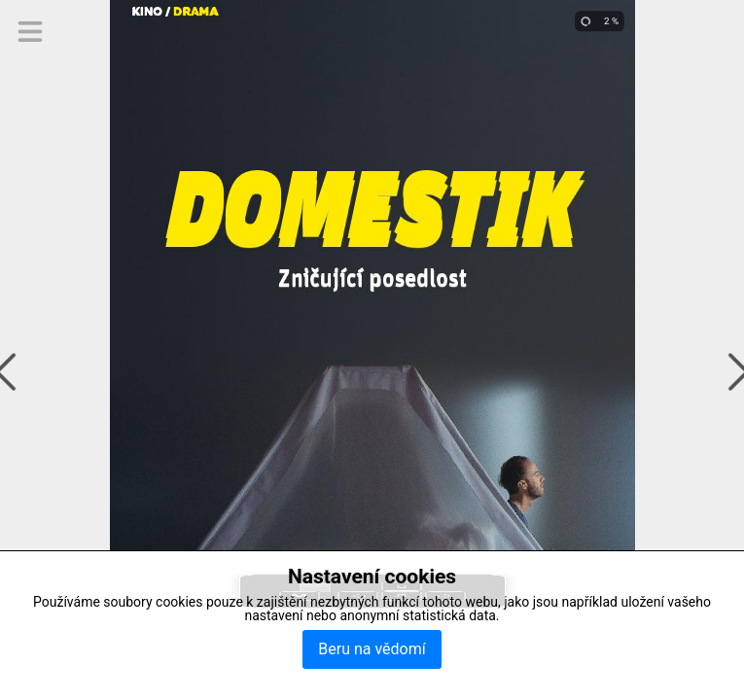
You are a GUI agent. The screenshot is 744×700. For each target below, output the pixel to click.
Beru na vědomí (372, 649)
